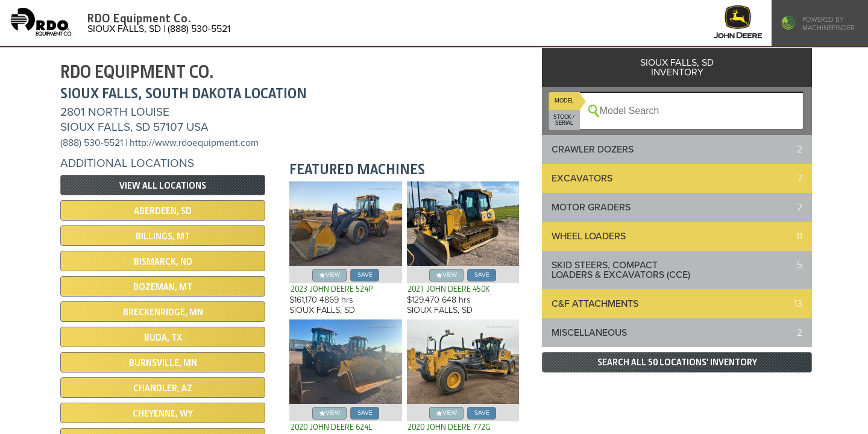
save (365, 275)
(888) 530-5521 (92, 143)
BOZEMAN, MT (163, 287)
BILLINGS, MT (163, 236)
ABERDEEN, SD (163, 211)
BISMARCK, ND (163, 262)
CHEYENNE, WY (163, 414)
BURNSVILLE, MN (163, 363)
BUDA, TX (163, 338)
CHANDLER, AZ (163, 388)
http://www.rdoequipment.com (194, 143)
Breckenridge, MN (163, 312)
